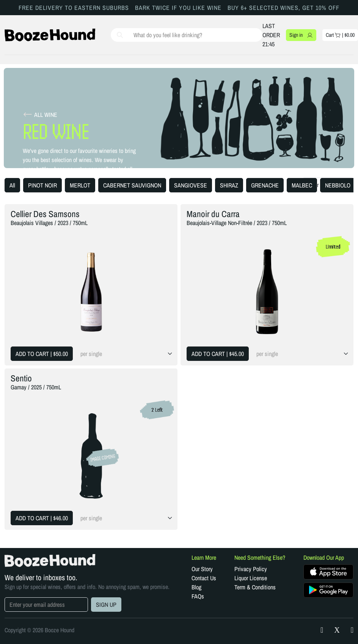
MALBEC (302, 185)
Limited (333, 247)
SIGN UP (106, 605)
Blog (196, 587)
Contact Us (204, 578)
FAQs (198, 596)
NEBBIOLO (338, 185)
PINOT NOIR (42, 185)
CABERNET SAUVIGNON (132, 185)
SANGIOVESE (191, 185)
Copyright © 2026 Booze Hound (39, 630)
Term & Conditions (255, 587)
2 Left (157, 410)
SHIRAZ (229, 185)
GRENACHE (265, 185)
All (12, 185)
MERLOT (80, 185)
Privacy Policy (251, 569)
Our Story (202, 569)
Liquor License (251, 578)
